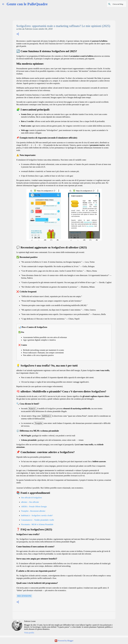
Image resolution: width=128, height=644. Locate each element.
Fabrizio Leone (30, 621)
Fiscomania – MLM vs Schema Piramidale (37, 524)
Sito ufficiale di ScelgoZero (31, 498)
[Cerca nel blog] (114, 4)
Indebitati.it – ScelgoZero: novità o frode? (37, 515)
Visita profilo (29, 633)
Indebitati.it (46, 416)
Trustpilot (39, 423)
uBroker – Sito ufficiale (30, 502)
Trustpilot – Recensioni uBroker (33, 511)
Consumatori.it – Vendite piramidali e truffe (38, 520)
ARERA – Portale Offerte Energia (34, 507)
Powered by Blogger (64, 641)
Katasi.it (32, 409)
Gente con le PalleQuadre (27, 4)
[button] (18, 34)
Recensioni (24, 596)
